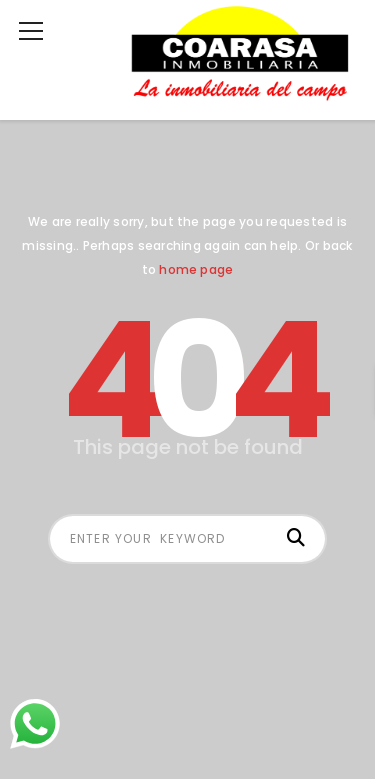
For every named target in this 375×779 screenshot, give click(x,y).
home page (196, 269)
